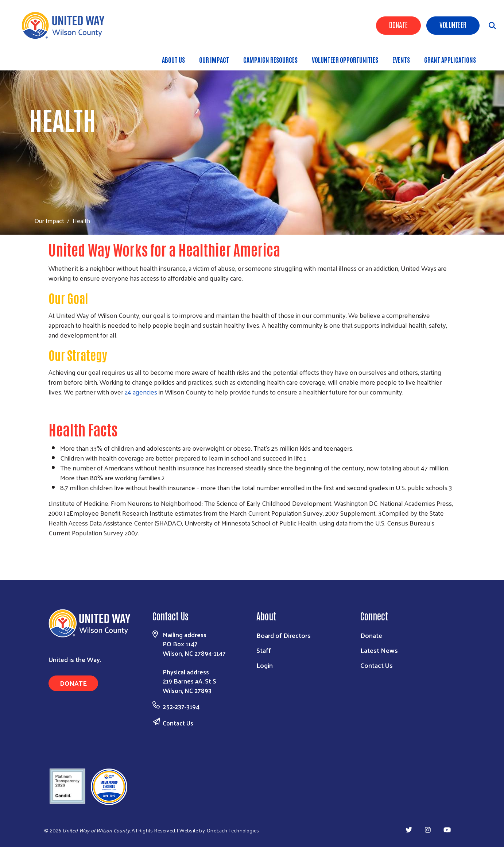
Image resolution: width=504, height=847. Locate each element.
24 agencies (141, 392)
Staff (264, 650)
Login (265, 665)
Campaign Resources (270, 59)
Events (401, 59)
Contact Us (178, 723)
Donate (398, 24)
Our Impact (214, 59)
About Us (173, 59)
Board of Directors (284, 635)
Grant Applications (450, 59)
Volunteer (453, 24)
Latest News (379, 650)
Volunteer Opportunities (345, 59)
